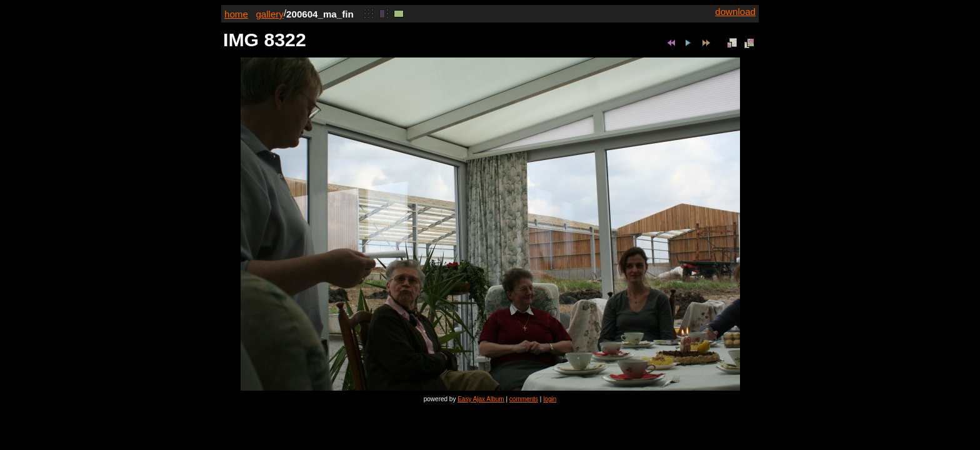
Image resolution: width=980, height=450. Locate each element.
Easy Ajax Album (481, 399)
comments (524, 399)
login (550, 399)
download (735, 12)
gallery (270, 14)
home (236, 14)
